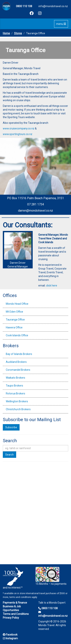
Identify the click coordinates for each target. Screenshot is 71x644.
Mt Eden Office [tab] (14, 312)
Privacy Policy (11, 618)
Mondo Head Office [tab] (17, 304)
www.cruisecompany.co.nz (19, 128)
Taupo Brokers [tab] (14, 386)
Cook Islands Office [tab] (17, 335)
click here (52, 286)
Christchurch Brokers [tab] (18, 409)
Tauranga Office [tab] (15, 320)
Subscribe (11, 427)
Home (6, 33)
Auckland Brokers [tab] (16, 362)
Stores (18, 33)
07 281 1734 (36, 204)
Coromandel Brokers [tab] (18, 370)
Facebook (10, 635)
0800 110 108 (48, 608)
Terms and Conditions (16, 614)
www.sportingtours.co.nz (18, 134)
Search (9, 455)
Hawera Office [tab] (14, 327)
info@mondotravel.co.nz (53, 6)
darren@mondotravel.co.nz (35, 211)
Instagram (10, 638)
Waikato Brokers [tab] (15, 378)
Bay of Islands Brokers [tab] (19, 354)
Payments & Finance (15, 603)
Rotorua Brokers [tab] (15, 393)
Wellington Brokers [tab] (17, 401)
